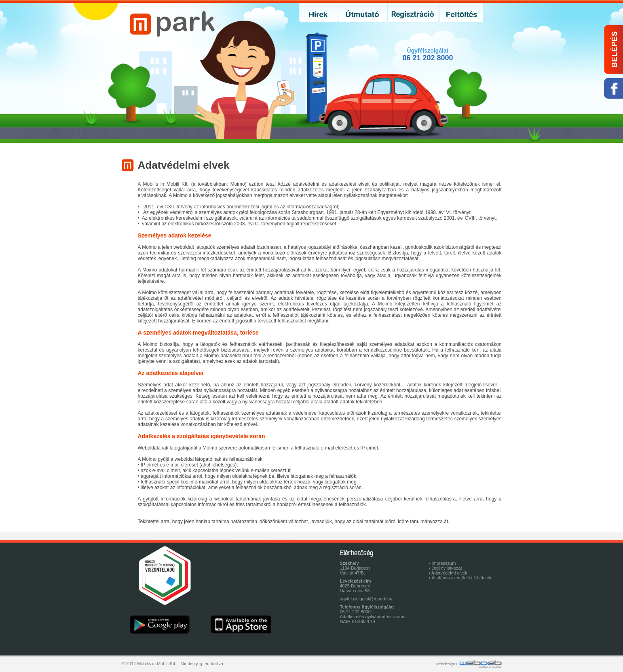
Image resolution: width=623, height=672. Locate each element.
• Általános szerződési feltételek (460, 578)
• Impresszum (442, 563)
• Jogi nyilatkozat (446, 568)
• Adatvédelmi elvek (448, 573)
